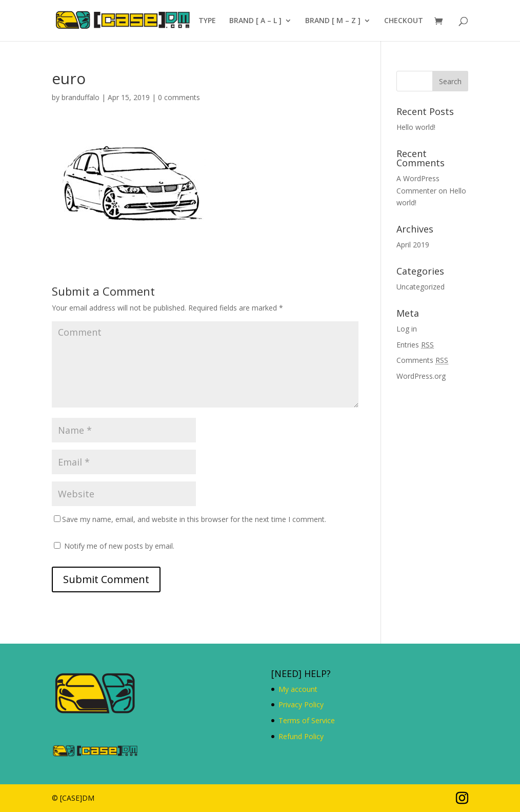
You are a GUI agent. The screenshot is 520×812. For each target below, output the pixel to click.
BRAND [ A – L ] (255, 21)
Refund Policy (301, 736)
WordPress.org (421, 376)
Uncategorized (421, 287)
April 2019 (413, 245)
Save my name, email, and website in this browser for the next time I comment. (194, 519)
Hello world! (416, 127)
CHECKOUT (404, 21)
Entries (415, 345)
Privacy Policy (301, 704)
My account (298, 689)
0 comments (179, 97)
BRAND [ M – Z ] (333, 21)
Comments (422, 360)
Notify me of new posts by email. (119, 546)
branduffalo (81, 97)
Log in (407, 329)
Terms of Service (307, 720)
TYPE (207, 21)
